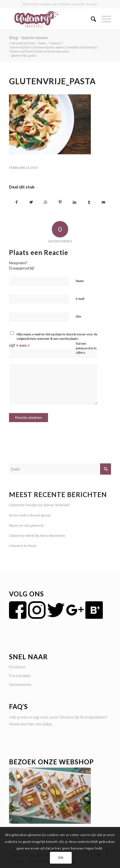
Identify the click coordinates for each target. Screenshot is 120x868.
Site (78, 316)
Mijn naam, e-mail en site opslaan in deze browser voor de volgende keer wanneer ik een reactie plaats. (57, 336)
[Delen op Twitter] (31, 202)
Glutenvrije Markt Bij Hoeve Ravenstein (37, 536)
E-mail (80, 299)
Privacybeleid (20, 676)
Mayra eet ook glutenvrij (26, 526)
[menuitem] (91, 19)
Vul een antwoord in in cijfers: (86, 348)
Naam (80, 281)
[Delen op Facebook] (16, 202)
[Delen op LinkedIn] (75, 202)
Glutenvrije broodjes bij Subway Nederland (39, 505)
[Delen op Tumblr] (89, 202)
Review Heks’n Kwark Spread (30, 515)
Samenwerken (20, 684)
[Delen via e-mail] (104, 202)
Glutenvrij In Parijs (23, 546)
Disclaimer (17, 667)
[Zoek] (91, 19)
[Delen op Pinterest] (60, 202)
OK (61, 857)
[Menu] (103, 19)
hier (31, 724)
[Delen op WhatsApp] (46, 202)
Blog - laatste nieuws (28, 37)
